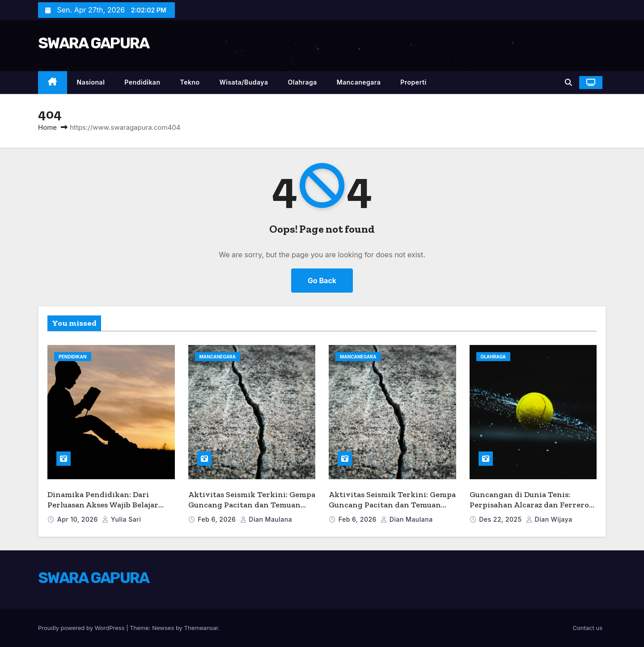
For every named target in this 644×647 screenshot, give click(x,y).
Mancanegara (359, 82)
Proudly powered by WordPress (82, 628)
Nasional (91, 82)
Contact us (588, 628)
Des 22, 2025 (501, 519)
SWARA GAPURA (94, 43)
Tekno (190, 82)
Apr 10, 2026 (78, 519)
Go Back (322, 281)
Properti (413, 82)
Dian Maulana (266, 519)
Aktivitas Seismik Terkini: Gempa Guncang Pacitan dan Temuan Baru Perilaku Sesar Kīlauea (252, 504)
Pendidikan (142, 82)
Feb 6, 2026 (218, 519)
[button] (568, 82)
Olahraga (303, 82)
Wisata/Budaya (244, 82)
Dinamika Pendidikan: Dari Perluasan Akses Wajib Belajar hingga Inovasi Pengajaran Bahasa (103, 510)
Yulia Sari (121, 519)
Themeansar (201, 628)
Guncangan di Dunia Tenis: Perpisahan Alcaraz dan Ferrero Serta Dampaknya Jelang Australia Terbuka (529, 510)
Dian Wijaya (549, 519)
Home (47, 127)
